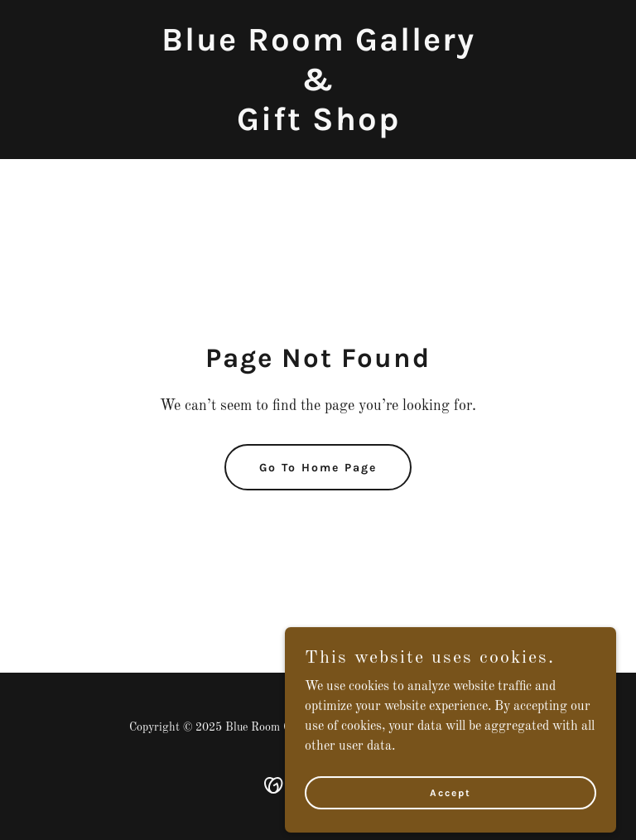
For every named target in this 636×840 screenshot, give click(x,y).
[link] (318, 127)
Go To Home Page (318, 468)
